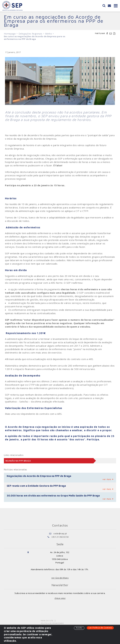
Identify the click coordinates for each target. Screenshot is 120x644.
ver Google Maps (60, 578)
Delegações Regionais (30, 34)
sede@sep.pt (60, 533)
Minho (49, 34)
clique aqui (60, 598)
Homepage (10, 34)
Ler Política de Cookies (100, 628)
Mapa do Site (47, 621)
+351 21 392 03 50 (60, 537)
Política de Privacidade (52, 623)
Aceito (79, 628)
